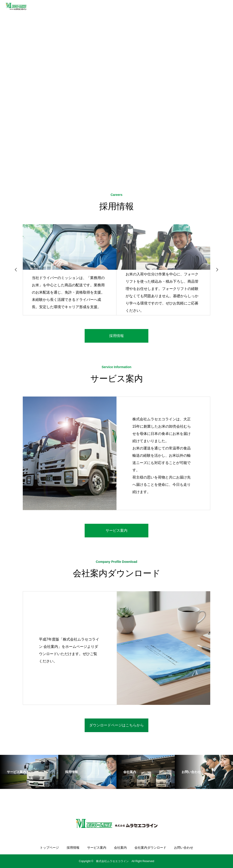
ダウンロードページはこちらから (116, 725)
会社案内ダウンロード (150, 848)
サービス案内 (116, 530)
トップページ (49, 848)
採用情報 (116, 336)
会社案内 (120, 848)
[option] (116, 85)
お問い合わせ (184, 848)
